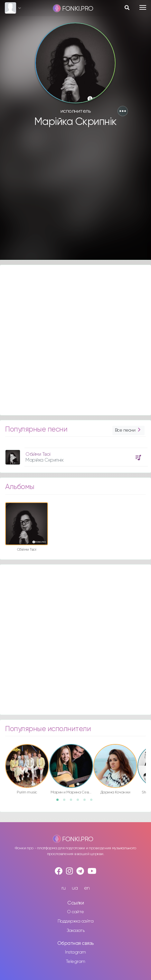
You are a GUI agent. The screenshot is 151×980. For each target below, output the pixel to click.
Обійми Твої (38, 454)
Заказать (75, 931)
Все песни (128, 430)
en (87, 888)
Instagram (75, 952)
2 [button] (66, 802)
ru (64, 888)
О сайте (75, 912)
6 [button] (93, 802)
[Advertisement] (75, 197)
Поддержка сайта (76, 921)
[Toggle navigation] (143, 7)
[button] (123, 111)
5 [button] (87, 802)
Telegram (76, 962)
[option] (75, 455)
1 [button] (60, 802)
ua (75, 888)
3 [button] (73, 802)
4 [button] (80, 802)
